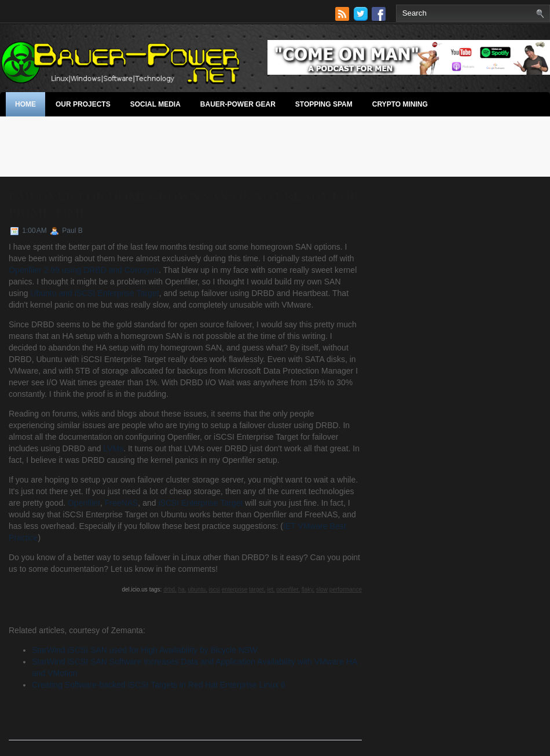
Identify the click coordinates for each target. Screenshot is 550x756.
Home (25, 104)
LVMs (113, 448)
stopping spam (324, 104)
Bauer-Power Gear (238, 104)
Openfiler (84, 503)
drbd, (170, 589)
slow (322, 589)
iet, (271, 589)
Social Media (155, 104)
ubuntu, (197, 589)
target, (257, 589)
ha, (182, 589)
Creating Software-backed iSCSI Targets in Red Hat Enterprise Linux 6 (159, 685)
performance (346, 589)
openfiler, (288, 589)
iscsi (214, 589)
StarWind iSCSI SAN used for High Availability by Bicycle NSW (145, 650)
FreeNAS (122, 503)
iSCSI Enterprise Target (200, 503)
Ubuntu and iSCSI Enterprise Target (94, 293)
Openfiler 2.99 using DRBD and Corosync (84, 270)
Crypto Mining (400, 104)
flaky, (308, 589)
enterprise (234, 589)
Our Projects (83, 104)
